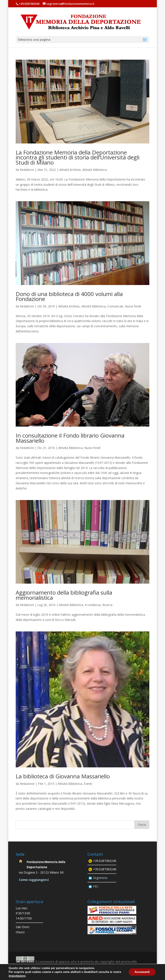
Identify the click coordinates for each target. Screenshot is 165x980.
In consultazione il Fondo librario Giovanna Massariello (70, 438)
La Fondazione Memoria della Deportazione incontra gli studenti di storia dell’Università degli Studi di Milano (78, 157)
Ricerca (107, 605)
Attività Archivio (70, 170)
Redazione (27, 784)
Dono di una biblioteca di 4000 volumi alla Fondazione (69, 296)
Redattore (27, 170)
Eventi (88, 784)
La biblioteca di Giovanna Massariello (63, 776)
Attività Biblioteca (95, 170)
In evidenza (93, 605)
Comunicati (115, 306)
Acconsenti (141, 972)
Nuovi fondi (133, 306)
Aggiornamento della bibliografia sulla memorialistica (64, 595)
